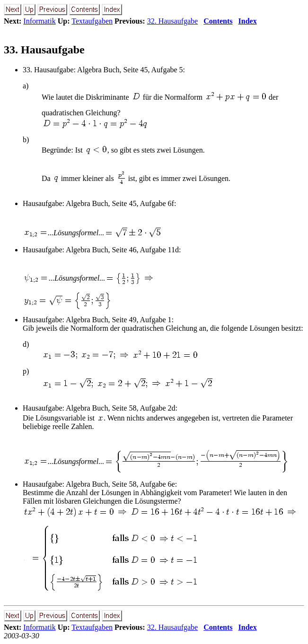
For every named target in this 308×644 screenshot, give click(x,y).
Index (248, 21)
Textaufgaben (92, 21)
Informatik (39, 21)
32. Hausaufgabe (173, 21)
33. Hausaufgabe (44, 50)
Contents (218, 21)
